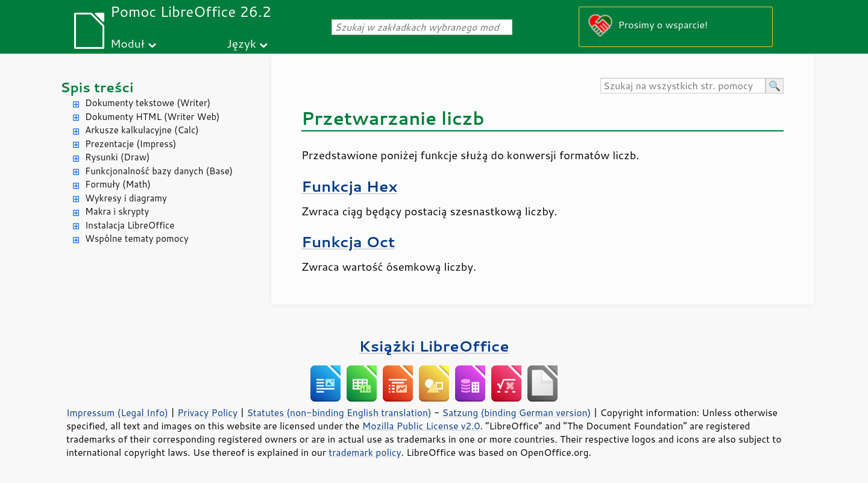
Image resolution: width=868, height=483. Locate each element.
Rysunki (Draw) (117, 157)
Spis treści (97, 87)
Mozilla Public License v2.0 (421, 426)
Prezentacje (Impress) (131, 144)
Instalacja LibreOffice (130, 225)
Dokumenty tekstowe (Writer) (148, 103)
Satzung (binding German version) (517, 412)
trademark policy (365, 452)
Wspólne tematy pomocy (137, 238)
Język (241, 43)
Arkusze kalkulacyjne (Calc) (142, 130)
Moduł (127, 43)
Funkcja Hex (349, 186)
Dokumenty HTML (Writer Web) (153, 117)
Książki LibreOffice (434, 346)
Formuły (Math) (118, 184)
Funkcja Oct (348, 241)
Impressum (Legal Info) (117, 412)
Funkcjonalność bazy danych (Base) (159, 171)
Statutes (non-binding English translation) (339, 412)
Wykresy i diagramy (126, 198)
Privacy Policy (207, 412)
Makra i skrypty (117, 211)
